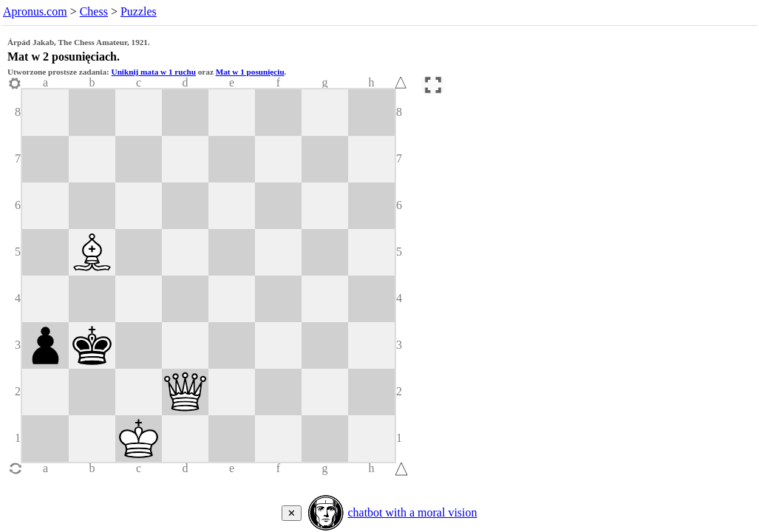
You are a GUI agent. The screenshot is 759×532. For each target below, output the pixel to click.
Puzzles (139, 11)
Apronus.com (35, 11)
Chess (94, 11)
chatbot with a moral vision (412, 512)
